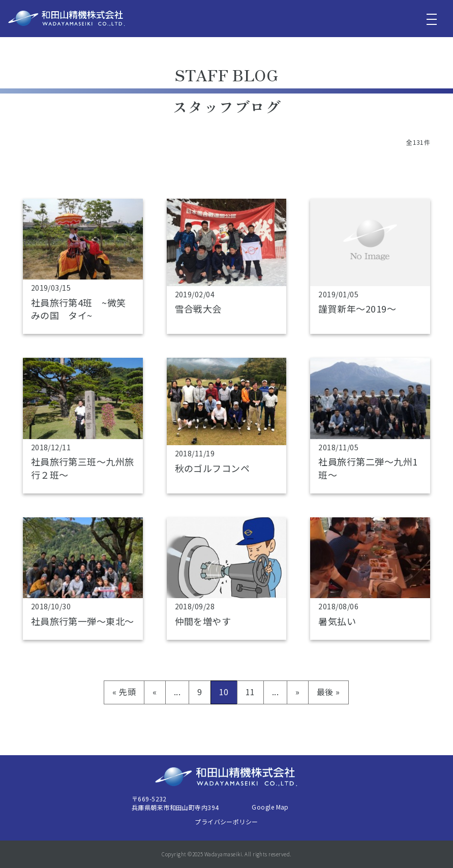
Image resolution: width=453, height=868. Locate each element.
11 (250, 692)
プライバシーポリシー (226, 821)
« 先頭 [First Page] (124, 692)
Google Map (270, 807)
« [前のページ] (155, 692)
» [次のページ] (297, 692)
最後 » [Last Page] (328, 692)
